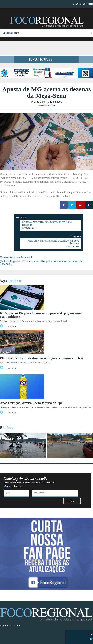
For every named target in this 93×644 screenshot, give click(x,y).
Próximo (72, 501)
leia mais (12, 326)
